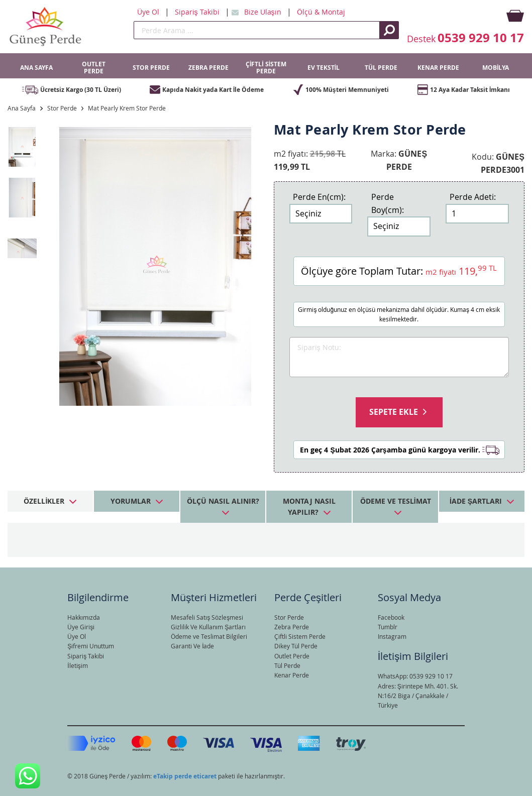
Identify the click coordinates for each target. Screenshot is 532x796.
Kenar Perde (292, 675)
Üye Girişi (81, 627)
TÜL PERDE (381, 68)
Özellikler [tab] (44, 501)
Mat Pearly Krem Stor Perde (127, 108)
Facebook (391, 617)
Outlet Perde (292, 656)
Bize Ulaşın (264, 12)
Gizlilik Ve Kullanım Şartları (208, 627)
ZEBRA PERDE (208, 68)
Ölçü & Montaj (321, 12)
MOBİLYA (496, 68)
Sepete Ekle (394, 412)
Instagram (392, 636)
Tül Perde (287, 665)
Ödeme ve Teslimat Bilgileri (209, 636)
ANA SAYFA (36, 68)
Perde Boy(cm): (388, 203)
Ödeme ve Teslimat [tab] (396, 501)
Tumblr (388, 627)
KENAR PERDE (438, 68)
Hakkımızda (84, 617)
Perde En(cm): (319, 197)
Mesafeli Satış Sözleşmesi (207, 617)
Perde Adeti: (473, 197)
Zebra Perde (292, 627)
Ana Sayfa (22, 108)
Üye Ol (149, 12)
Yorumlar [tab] (131, 501)
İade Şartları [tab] (476, 501)
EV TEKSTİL (324, 68)
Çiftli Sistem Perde (300, 636)
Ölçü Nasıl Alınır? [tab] (223, 501)
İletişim (77, 665)
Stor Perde (62, 108)
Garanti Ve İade (192, 646)
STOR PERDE (151, 68)
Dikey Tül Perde (296, 646)
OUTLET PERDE (94, 68)
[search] (257, 30)
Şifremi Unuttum (91, 646)
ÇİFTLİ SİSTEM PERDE (266, 68)
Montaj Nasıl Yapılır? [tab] (309, 506)
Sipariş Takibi (198, 12)
